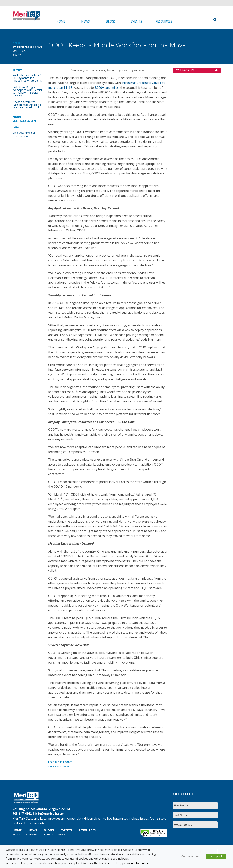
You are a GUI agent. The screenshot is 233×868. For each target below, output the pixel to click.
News (85, 21)
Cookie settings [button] (191, 856)
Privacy (63, 834)
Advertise (32, 834)
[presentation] (201, 839)
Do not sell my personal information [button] (126, 863)
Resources (164, 21)
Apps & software (59, 766)
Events (136, 21)
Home (61, 21)
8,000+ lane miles (107, 88)
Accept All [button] (216, 856)
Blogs (111, 21)
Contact (48, 834)
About (16, 834)
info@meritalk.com (50, 814)
